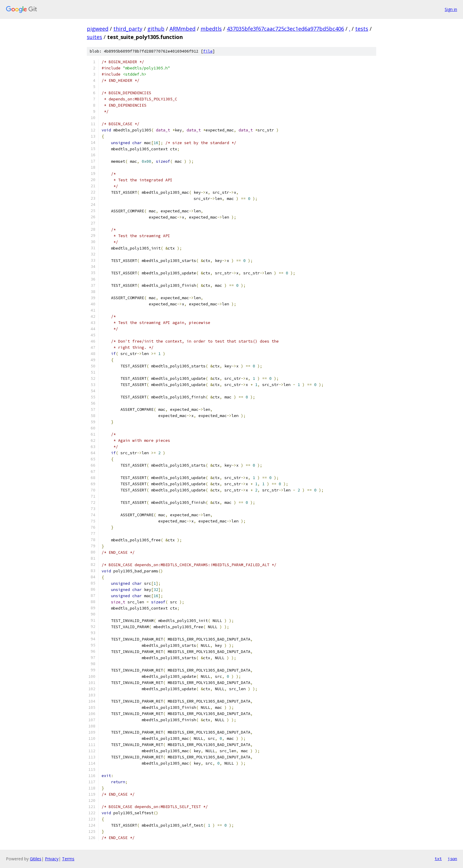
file (208, 51)
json (452, 859)
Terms (68, 859)
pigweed (98, 29)
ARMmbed (182, 29)
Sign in (451, 9)
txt (438, 859)
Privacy (52, 859)
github (156, 29)
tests (362, 29)
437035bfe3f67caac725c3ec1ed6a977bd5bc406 (285, 29)
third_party (128, 29)
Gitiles (36, 859)
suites (94, 37)
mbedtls (211, 29)
